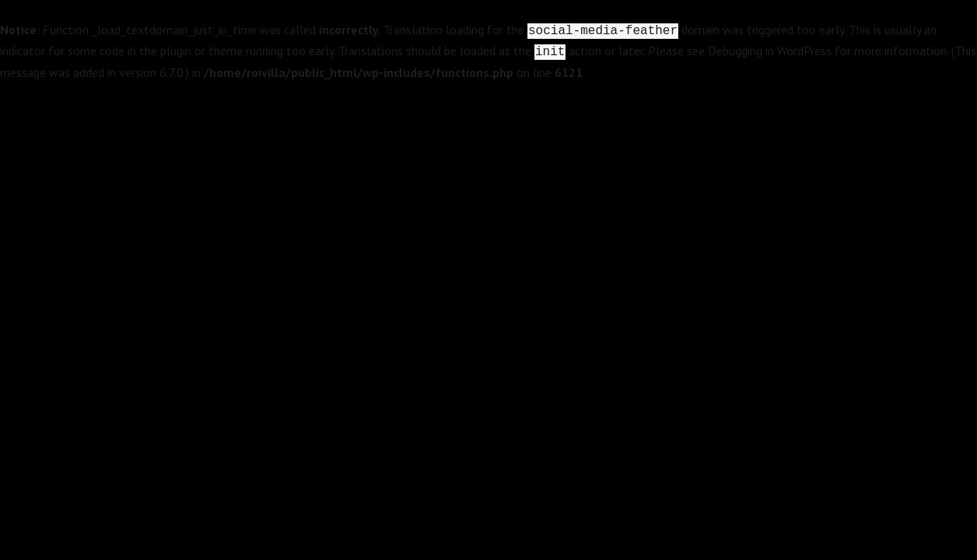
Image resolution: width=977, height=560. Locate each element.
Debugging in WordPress (770, 51)
